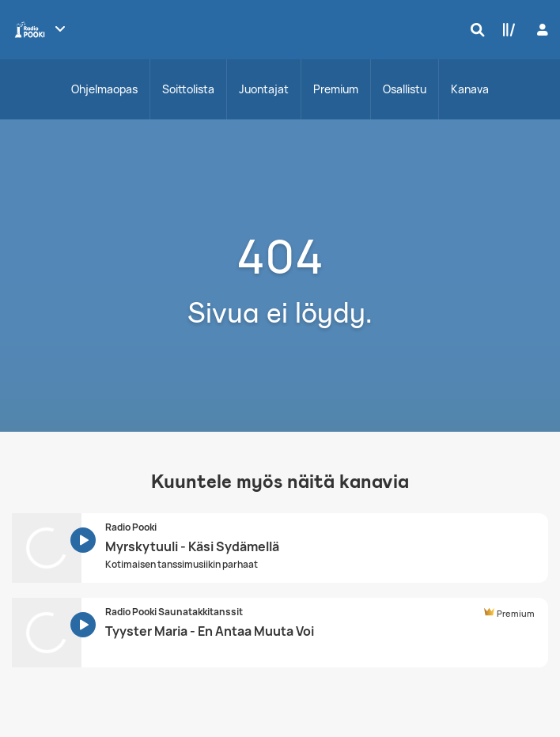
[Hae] (474, 29)
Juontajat (264, 89)
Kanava (470, 89)
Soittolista (188, 89)
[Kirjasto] (505, 29)
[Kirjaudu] (541, 30)
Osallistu (405, 89)
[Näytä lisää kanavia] (60, 28)
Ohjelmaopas (104, 89)
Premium (336, 89)
